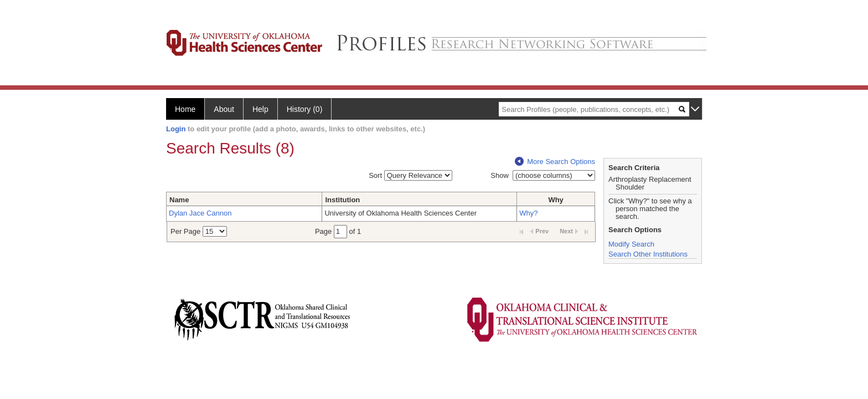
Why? (528, 213)
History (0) (305, 109)
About (224, 109)
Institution (342, 200)
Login (176, 129)
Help (260, 109)
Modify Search (631, 244)
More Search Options (555, 162)
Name (179, 200)
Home (185, 109)
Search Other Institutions (648, 254)
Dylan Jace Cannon (200, 213)
